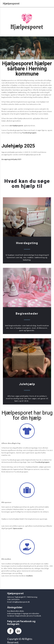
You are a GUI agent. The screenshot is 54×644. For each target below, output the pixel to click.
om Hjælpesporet (16, 126)
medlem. (30, 576)
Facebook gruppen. (43, 462)
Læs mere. (34, 401)
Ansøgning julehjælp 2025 (11, 159)
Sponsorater (18, 528)
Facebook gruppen (29, 133)
